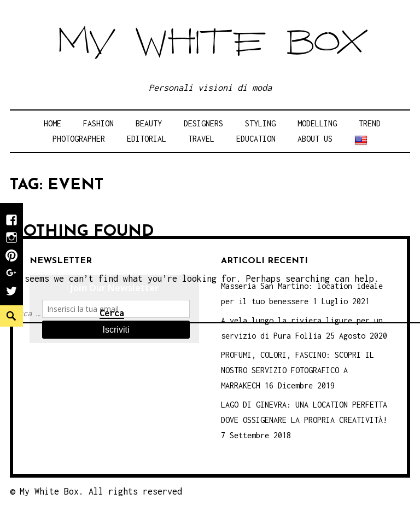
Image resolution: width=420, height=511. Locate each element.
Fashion (98, 123)
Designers (203, 123)
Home (52, 123)
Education (256, 139)
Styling (260, 123)
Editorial (147, 139)
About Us (315, 139)
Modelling (317, 123)
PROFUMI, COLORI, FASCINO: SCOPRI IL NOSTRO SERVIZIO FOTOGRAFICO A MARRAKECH (297, 370)
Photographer (79, 139)
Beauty (149, 123)
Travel (201, 139)
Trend (370, 123)
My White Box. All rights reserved (101, 491)
